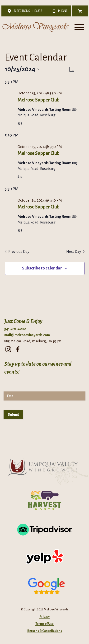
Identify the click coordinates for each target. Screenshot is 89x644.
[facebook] (18, 348)
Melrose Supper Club (39, 100)
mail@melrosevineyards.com (27, 335)
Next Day (75, 251)
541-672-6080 (15, 329)
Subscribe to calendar (42, 268)
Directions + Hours (24, 11)
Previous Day (17, 251)
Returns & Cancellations (45, 631)
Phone (59, 11)
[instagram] (8, 348)
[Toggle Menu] (79, 27)
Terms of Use (44, 624)
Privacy (44, 617)
